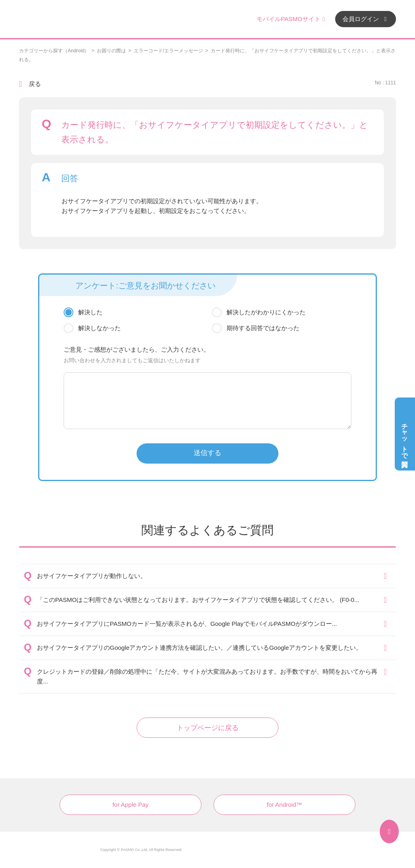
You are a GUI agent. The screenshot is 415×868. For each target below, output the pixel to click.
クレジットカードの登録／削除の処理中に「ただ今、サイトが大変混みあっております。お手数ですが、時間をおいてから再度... (207, 676)
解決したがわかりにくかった (266, 312)
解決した (90, 312)
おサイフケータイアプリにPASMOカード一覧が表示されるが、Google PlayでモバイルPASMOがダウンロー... (187, 624)
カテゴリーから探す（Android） (54, 51)
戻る (35, 84)
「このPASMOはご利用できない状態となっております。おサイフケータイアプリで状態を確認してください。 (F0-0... (198, 600)
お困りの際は (111, 51)
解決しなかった (99, 328)
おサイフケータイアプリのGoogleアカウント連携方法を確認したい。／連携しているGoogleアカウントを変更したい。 (199, 648)
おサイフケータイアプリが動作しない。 (92, 576)
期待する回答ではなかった (263, 328)
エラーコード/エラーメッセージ (168, 51)
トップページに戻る (208, 728)
